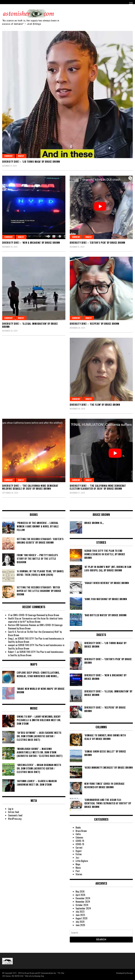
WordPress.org (15, 819)
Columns (79, 837)
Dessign (130, 973)
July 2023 (80, 912)
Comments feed (15, 815)
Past (78, 871)
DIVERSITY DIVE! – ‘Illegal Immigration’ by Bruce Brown (30, 325)
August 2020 (82, 918)
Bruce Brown (81, 831)
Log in (11, 809)
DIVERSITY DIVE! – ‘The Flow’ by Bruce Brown (95, 405)
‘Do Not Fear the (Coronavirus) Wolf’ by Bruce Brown (35, 633)
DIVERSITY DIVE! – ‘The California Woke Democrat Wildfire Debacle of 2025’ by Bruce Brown (30, 487)
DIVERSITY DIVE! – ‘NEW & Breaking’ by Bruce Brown (31, 243)
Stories (79, 874)
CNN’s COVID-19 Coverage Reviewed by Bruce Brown (36, 615)
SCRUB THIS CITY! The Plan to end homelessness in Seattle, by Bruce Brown (36, 640)
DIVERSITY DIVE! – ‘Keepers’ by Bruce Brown (94, 324)
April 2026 (80, 895)
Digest (21, 156)
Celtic (78, 834)
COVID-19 (80, 841)
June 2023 (80, 915)
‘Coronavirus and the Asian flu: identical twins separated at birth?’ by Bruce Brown (35, 620)
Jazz (77, 858)
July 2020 (80, 922)
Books (78, 827)
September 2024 (83, 908)
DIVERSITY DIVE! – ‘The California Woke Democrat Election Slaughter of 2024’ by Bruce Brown (98, 487)
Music (78, 868)
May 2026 (80, 892)
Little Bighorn (82, 861)
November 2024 (83, 902)
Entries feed (13, 812)
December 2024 (83, 898)
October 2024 (82, 905)
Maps (78, 864)
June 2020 (80, 925)
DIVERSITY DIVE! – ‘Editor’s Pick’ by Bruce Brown (97, 243)
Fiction (79, 854)
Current (9, 156)
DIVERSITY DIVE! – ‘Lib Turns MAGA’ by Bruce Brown (31, 162)
